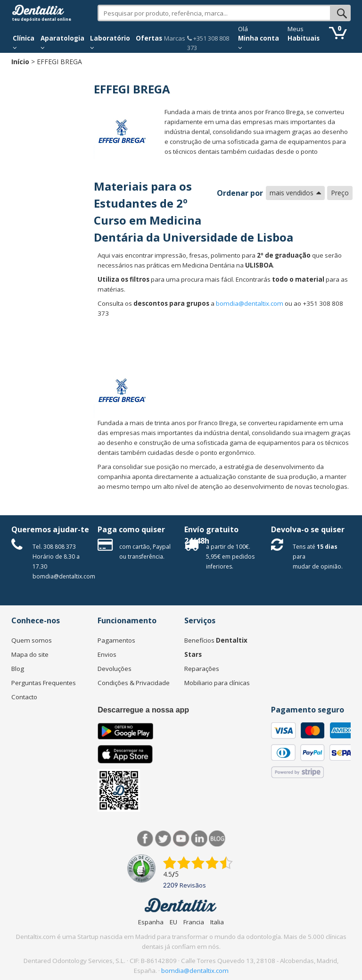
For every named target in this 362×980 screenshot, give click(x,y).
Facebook (145, 839)
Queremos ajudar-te (50, 529)
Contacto (24, 697)
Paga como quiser (131, 529)
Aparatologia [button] (62, 42)
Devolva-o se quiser (308, 529)
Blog (18, 669)
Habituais (304, 38)
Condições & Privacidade (134, 683)
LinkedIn (199, 839)
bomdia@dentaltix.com (250, 303)
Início (20, 62)
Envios (107, 654)
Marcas (175, 38)
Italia (217, 922)
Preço (340, 193)
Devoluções (115, 669)
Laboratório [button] (110, 42)
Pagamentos (116, 640)
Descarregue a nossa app (143, 710)
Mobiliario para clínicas (217, 683)
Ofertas (149, 38)
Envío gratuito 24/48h (211, 535)
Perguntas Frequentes (44, 683)
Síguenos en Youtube (181, 839)
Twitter (163, 839)
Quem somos (32, 640)
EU (173, 922)
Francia (194, 922)
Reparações (202, 669)
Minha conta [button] (259, 42)
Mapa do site (30, 654)
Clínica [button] (24, 42)
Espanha (151, 922)
